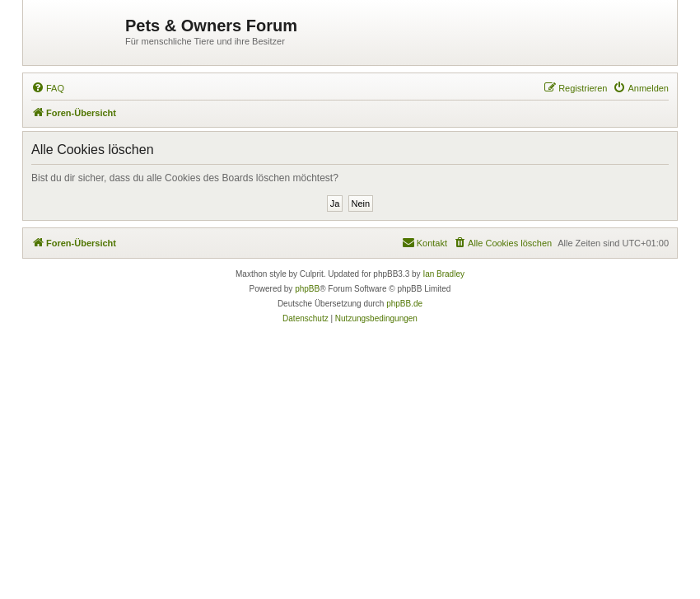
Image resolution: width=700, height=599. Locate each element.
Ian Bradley (443, 274)
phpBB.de (404, 304)
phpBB (307, 289)
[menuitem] (48, 88)
